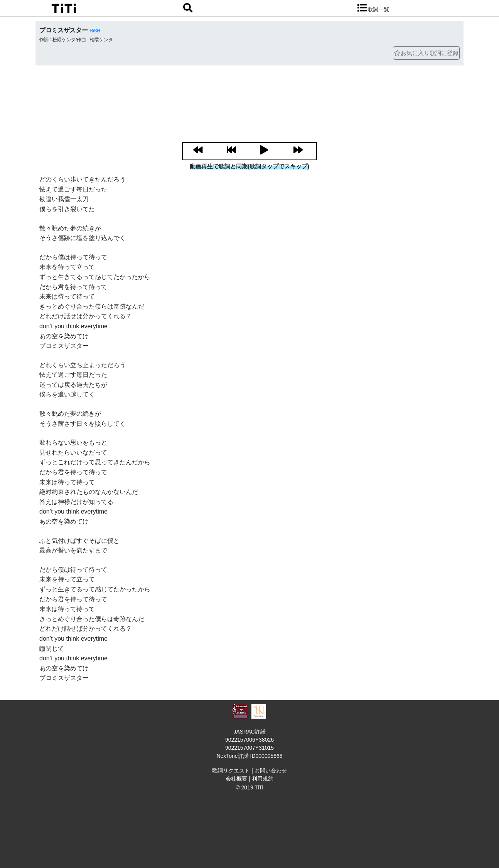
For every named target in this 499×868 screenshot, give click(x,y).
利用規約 (263, 779)
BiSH (95, 31)
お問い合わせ (271, 771)
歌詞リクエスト (231, 771)
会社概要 (236, 779)
